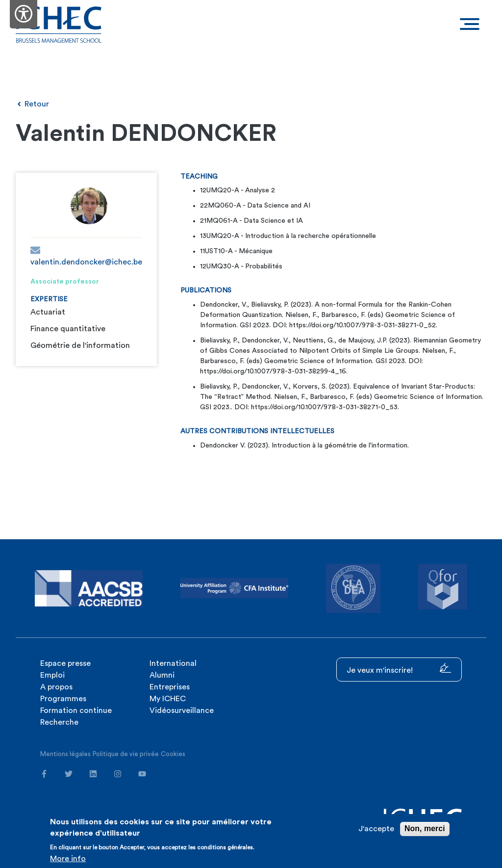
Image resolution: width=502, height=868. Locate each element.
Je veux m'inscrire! (399, 669)
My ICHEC (168, 699)
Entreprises (170, 687)
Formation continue (76, 710)
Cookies (173, 754)
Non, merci (425, 829)
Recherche (59, 722)
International (173, 663)
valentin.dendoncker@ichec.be (86, 256)
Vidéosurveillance (182, 710)
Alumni (162, 675)
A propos (56, 687)
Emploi (52, 675)
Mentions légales (65, 754)
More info (68, 859)
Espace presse (65, 663)
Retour (32, 104)
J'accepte (376, 829)
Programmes (63, 699)
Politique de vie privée (126, 754)
